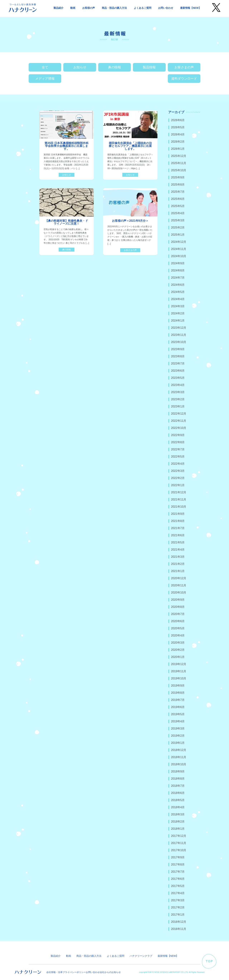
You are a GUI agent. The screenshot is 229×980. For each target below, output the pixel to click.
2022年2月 (178, 478)
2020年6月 (178, 621)
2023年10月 (179, 342)
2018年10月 (179, 764)
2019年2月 (178, 736)
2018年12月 (179, 750)
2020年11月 (179, 585)
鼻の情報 (114, 67)
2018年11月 (179, 757)
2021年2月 (178, 564)
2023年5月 (178, 378)
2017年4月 (178, 893)
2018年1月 (178, 829)
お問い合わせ (166, 8)
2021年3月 (178, 557)
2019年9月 (178, 686)
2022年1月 (178, 485)
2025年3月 (178, 220)
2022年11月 (179, 421)
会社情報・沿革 (54, 972)
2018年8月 (178, 779)
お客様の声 (89, 8)
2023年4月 (178, 385)
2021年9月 (178, 514)
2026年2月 (178, 142)
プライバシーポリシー (74, 972)
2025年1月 (178, 235)
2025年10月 (179, 170)
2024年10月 (179, 256)
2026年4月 (178, 134)
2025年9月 (178, 177)
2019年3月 (178, 729)
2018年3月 (178, 814)
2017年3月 (178, 900)
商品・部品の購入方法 (114, 8)
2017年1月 (178, 915)
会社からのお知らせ (110, 972)
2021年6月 (178, 535)
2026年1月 (178, 149)
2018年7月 (178, 786)
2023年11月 (179, 335)
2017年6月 (178, 879)
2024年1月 (178, 321)
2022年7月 (178, 449)
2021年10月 (179, 507)
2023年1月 (178, 406)
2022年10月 (179, 428)
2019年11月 (179, 671)
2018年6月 (178, 793)
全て (45, 67)
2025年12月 (179, 156)
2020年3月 (178, 643)
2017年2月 (178, 907)
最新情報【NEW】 (191, 8)
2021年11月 (179, 499)
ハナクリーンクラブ (141, 956)
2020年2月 (178, 650)
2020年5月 (178, 628)
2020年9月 (178, 600)
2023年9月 (178, 349)
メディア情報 (45, 79)
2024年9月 (178, 263)
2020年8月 (178, 607)
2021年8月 (178, 521)
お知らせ (80, 67)
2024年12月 (179, 242)
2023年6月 (178, 371)
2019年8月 (178, 693)
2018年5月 (178, 800)
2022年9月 (178, 435)
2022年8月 (178, 442)
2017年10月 (179, 850)
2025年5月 (178, 206)
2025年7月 (178, 192)
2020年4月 (178, 635)
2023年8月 (178, 356)
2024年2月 (178, 313)
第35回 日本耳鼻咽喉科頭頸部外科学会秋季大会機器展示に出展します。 (67, 146)
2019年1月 (178, 743)
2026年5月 (178, 127)
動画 (73, 8)
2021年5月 (178, 542)
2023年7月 (178, 363)
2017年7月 (178, 872)
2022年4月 (178, 464)
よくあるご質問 (143, 8)
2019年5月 (178, 714)
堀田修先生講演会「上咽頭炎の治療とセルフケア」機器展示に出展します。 (130, 146)
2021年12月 (179, 492)
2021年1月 (178, 571)
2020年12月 (179, 578)
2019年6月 (178, 707)
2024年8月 (178, 270)
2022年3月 (178, 471)
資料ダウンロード (184, 79)
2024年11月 (179, 249)
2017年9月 (178, 857)
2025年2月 (178, 228)
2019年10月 (179, 678)
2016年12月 (179, 922)
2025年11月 (179, 163)
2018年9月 (178, 771)
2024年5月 (178, 292)
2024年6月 (178, 285)
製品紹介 (59, 8)
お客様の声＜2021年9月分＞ (130, 221)
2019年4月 (178, 721)
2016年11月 (179, 929)
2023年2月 (178, 399)
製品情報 (149, 67)
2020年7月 (178, 614)
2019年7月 (178, 700)
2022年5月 (178, 457)
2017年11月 (179, 843)
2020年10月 (179, 593)
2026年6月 (178, 120)
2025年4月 (178, 213)
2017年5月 (178, 886)
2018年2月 (178, 822)
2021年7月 (178, 528)
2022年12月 (179, 414)
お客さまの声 (184, 67)
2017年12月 (179, 836)
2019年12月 (179, 664)
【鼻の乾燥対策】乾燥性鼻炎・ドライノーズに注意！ (67, 222)
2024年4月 (178, 299)
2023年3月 (178, 392)
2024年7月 (178, 278)
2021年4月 (178, 550)
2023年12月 (179, 328)
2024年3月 (178, 306)
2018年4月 (178, 807)
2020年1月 (178, 657)
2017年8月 (178, 865)
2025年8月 (178, 185)
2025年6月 (178, 199)
